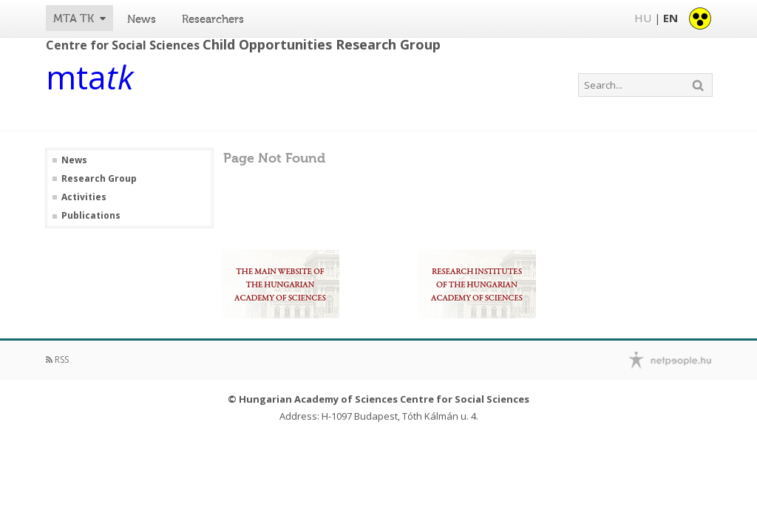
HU (643, 18)
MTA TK (74, 18)
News (142, 19)
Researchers (213, 19)
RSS (57, 359)
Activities (84, 197)
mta (90, 80)
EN (671, 18)
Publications (91, 216)
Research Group (99, 179)
